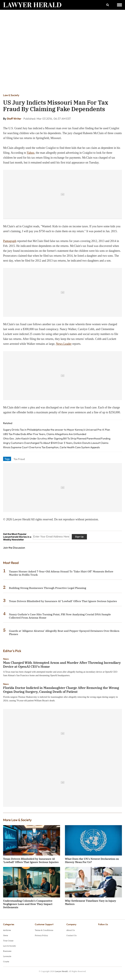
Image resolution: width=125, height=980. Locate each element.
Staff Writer (14, 119)
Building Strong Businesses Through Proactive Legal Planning (48, 588)
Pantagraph (10, 241)
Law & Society (11, 95)
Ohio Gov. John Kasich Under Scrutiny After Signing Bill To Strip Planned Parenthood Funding (57, 438)
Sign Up (79, 537)
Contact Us (71, 935)
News (6, 659)
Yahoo (31, 153)
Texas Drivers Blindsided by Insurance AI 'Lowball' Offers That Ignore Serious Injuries (63, 601)
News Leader (64, 344)
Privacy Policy (41, 935)
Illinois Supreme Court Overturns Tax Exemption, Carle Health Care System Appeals (51, 447)
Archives (7, 930)
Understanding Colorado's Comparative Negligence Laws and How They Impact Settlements (28, 904)
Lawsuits (7, 956)
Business (7, 951)
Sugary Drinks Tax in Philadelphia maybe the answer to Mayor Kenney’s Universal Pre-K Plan (57, 430)
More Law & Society (17, 820)
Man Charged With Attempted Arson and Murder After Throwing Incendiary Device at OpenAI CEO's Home (62, 665)
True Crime (8, 941)
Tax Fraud (19, 459)
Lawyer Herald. (62, 971)
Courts (6, 961)
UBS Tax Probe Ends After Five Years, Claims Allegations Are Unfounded (45, 434)
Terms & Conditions (44, 930)
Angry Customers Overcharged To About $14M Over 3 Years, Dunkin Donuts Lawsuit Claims (56, 443)
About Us (71, 930)
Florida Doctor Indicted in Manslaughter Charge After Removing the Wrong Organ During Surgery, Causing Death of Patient (61, 690)
